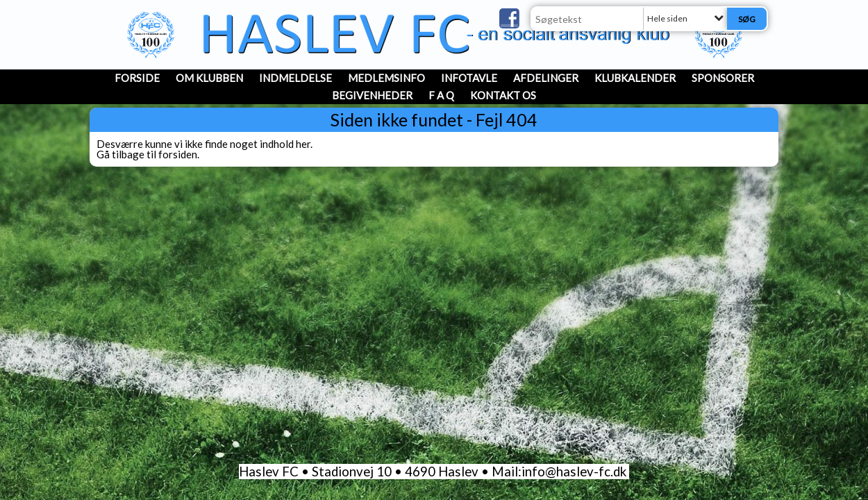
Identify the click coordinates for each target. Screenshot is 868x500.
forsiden (178, 154)
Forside (137, 78)
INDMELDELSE (295, 78)
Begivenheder (372, 95)
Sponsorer (723, 78)
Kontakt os (503, 95)
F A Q (441, 95)
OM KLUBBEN (209, 78)
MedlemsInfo (386, 78)
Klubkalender (635, 78)
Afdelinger (546, 78)
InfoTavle (469, 78)
